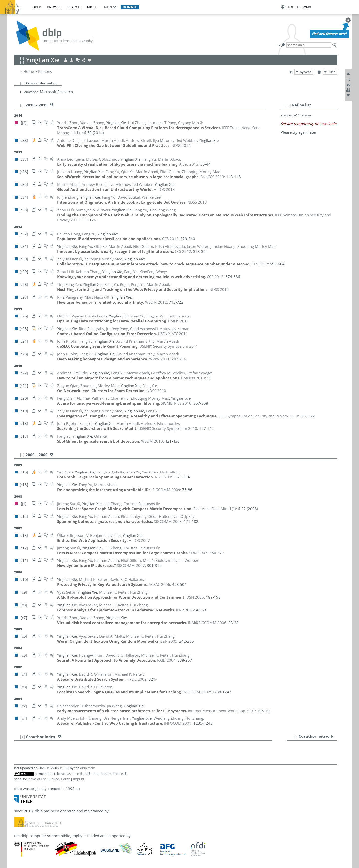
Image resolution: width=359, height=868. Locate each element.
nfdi (108, 7)
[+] (295, 736)
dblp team (88, 768)
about (92, 7)
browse (54, 7)
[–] (22, 83)
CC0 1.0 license (112, 774)
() (215, 509)
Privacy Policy (60, 779)
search (74, 7)
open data (79, 774)
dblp (37, 7)
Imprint (79, 779)
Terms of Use (37, 779)
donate (130, 7)
